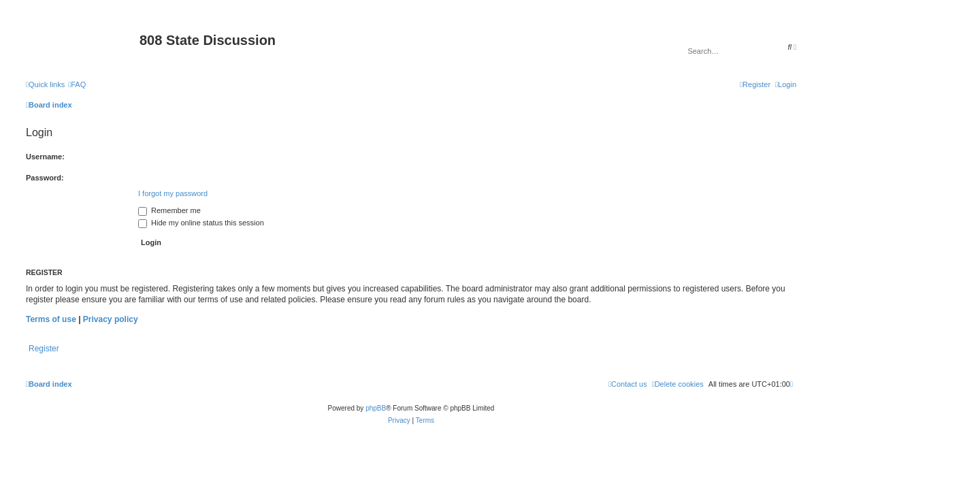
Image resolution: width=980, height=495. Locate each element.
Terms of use (51, 319)
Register (44, 349)
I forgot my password (173, 193)
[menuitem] (77, 84)
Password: (45, 178)
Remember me (169, 210)
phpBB (376, 408)
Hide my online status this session (201, 223)
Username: (45, 157)
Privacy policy (111, 319)
